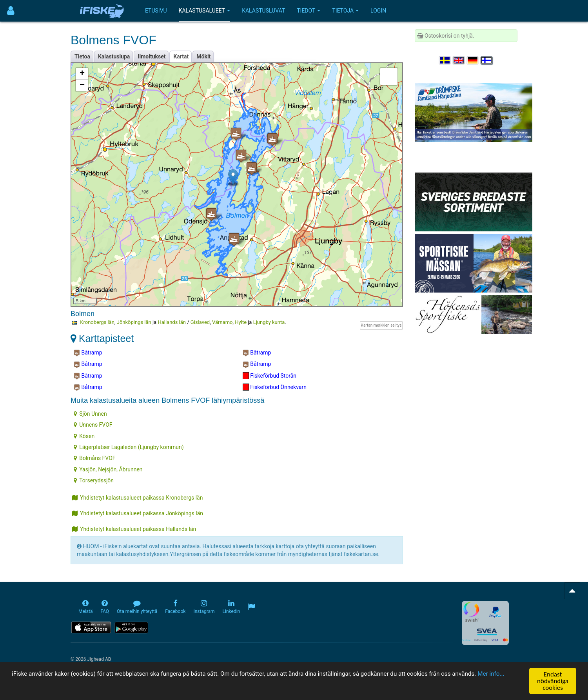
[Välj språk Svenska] (445, 60)
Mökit (203, 56)
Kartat (181, 56)
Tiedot (309, 11)
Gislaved (200, 322)
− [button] (82, 85)
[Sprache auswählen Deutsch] (473, 60)
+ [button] (82, 74)
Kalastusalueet (205, 11)
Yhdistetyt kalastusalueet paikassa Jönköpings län (138, 513)
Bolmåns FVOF (94, 458)
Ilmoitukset (152, 56)
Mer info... (55, 683)
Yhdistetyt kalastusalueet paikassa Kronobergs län (137, 498)
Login (378, 11)
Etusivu (156, 11)
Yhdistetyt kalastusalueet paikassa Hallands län (134, 529)
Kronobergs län (97, 322)
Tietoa (82, 56)
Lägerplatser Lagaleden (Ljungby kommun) (129, 447)
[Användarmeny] (11, 11)
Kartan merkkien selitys (381, 325)
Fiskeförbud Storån (269, 376)
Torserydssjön (94, 480)
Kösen (84, 436)
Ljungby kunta (269, 322)
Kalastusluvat (263, 11)
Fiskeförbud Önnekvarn (275, 387)
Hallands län (172, 322)
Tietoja (345, 11)
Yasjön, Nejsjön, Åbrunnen (108, 469)
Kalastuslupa (114, 56)
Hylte (241, 322)
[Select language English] (459, 60)
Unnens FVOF (93, 425)
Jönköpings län (134, 322)
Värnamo (222, 322)
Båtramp (88, 353)
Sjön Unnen (90, 414)
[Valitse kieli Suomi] (487, 60)
